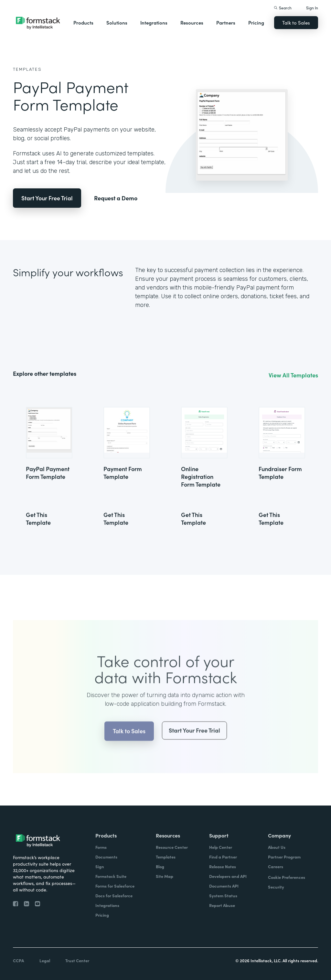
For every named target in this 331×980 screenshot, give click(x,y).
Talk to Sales (296, 22)
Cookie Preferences (287, 877)
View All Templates (293, 375)
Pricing (256, 22)
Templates (27, 69)
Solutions (117, 22)
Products (83, 22)
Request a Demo (116, 198)
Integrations (154, 22)
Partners (226, 22)
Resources (192, 22)
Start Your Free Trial (47, 198)
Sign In (312, 8)
